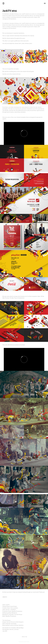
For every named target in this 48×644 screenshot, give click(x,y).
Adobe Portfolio (26, 642)
